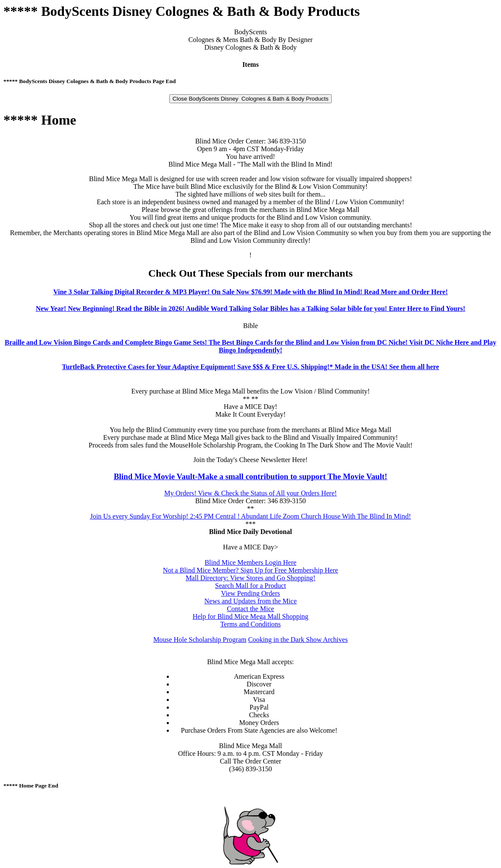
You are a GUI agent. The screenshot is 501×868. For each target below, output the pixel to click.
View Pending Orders (251, 593)
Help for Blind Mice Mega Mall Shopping (250, 616)
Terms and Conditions (250, 624)
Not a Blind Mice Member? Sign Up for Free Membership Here (250, 570)
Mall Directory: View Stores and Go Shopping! (250, 578)
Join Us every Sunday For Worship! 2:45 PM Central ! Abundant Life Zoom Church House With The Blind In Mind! (250, 516)
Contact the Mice (250, 609)
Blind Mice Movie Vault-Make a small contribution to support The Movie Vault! (250, 476)
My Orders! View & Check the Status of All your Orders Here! (250, 493)
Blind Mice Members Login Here (250, 562)
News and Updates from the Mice (251, 601)
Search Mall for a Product (250, 586)
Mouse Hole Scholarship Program (200, 640)
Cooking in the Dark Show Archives (298, 640)
